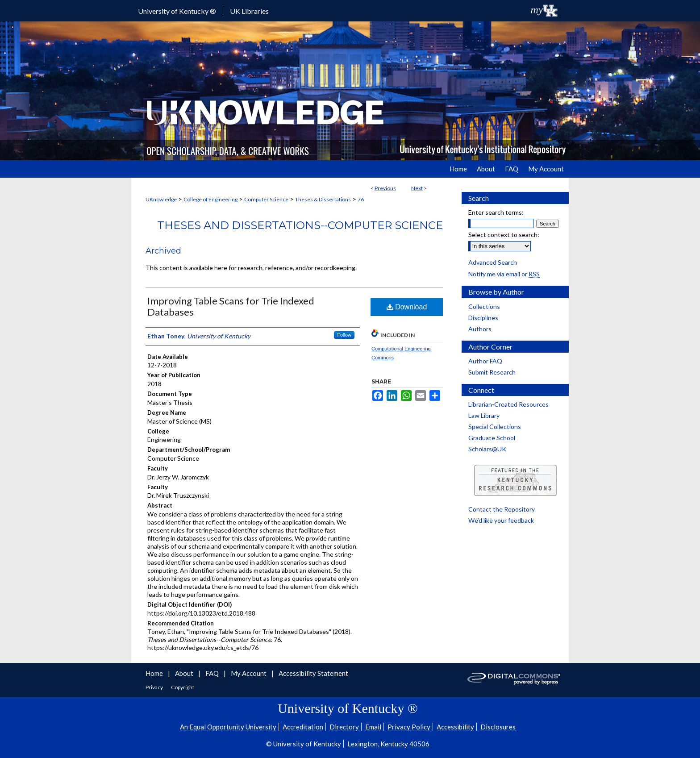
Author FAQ (485, 361)
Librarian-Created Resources (508, 404)
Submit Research (492, 372)
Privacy (155, 687)
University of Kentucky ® (177, 11)
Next (417, 188)
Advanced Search (493, 262)
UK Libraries (249, 11)
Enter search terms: (496, 212)
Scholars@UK (487, 449)
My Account (249, 673)
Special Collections (495, 427)
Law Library (484, 415)
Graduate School (492, 438)
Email (373, 727)
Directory (344, 727)
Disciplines (483, 318)
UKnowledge (161, 199)
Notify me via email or (504, 274)
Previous (385, 188)
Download (407, 307)
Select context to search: (504, 235)
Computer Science (266, 199)
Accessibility (455, 727)
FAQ (213, 673)
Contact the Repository (502, 509)
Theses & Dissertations (323, 199)
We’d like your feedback (501, 520)
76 (361, 199)
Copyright (183, 687)
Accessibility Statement (313, 673)
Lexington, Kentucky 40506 (388, 744)
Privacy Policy (409, 727)
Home (155, 673)
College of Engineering (210, 199)
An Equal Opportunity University (228, 727)
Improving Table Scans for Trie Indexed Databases (231, 306)
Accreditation (303, 727)
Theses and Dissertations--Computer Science (300, 225)
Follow (344, 335)
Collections (484, 306)
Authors (480, 329)
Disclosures (498, 727)
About (185, 673)
